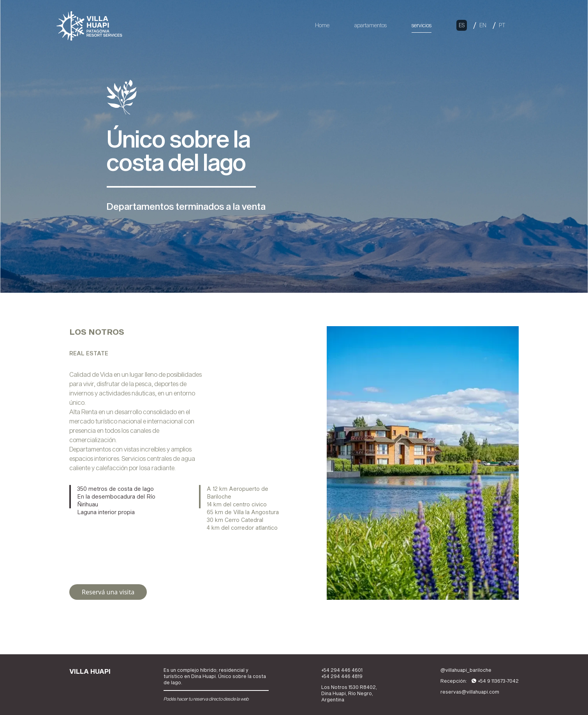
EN (483, 25)
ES (462, 25)
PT (502, 25)
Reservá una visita (108, 592)
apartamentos (371, 25)
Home (322, 25)
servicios (422, 25)
